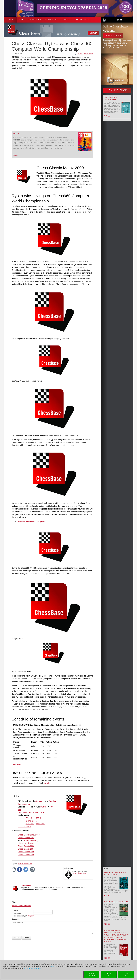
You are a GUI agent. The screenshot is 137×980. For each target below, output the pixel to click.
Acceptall (126, 974)
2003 (37, 835)
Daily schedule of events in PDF (31, 812)
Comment (15, 919)
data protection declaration (32, 968)
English (52, 801)
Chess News (30, 33)
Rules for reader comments (21, 906)
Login (120, 20)
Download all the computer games (31, 521)
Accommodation (24, 827)
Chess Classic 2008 (26, 852)
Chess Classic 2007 (26, 849)
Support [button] (67, 20)
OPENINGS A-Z (35, 20)
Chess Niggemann (79, 873)
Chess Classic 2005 (26, 843)
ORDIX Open (31, 821)
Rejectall (109, 974)
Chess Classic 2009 (26, 855)
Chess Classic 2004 (26, 838)
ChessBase (26, 885)
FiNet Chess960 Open (35, 818)
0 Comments (88, 54)
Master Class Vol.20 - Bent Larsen (115, 874)
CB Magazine (51, 20)
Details (47, 783)
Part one (44, 807)
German (39, 801)
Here (53, 966)
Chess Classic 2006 (26, 846)
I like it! (80, 54)
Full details (17, 764)
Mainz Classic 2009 (25, 864)
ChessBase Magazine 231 (117, 902)
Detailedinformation (91, 974)
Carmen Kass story (30, 840)
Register (31, 916)
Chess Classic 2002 (26, 835)
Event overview (24, 804)
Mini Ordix (40, 824)
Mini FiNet (30, 824)
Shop (10, 20)
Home (21, 20)
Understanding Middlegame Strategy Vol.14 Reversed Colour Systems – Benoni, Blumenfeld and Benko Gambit (117, 936)
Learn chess (83, 20)
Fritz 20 (17, 134)
